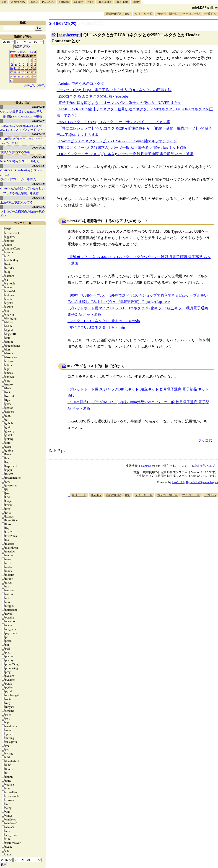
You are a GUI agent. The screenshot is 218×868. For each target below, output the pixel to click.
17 (11, 72)
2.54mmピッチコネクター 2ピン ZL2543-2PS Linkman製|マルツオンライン (118, 141)
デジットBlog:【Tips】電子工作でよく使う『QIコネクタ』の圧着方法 (115, 90)
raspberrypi (70, 35)
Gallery (79, 2)
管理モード (79, 495)
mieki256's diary (205, 8)
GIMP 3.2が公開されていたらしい (22, 188)
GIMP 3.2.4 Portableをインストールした (21, 172)
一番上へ (210, 495)
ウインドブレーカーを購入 (18, 179)
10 (11, 68)
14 (27, 68)
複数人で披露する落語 (15, 152)
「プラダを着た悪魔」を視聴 (19, 193)
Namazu (146, 466)
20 (23, 72)
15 (31, 68)
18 (15, 72)
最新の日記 (113, 14)
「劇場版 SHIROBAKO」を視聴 (21, 116)
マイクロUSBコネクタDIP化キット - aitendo (105, 321)
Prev (13, 52)
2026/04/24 (39, 184)
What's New (18, 2)
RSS (128, 14)
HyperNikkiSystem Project (202, 482)
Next (33, 52)
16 (35, 68)
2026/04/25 (39, 166)
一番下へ (210, 14)
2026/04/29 (39, 121)
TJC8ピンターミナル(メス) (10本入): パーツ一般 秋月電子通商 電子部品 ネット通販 (126, 154)
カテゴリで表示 (34, 86)
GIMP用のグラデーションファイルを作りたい (22, 141)
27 (23, 76)
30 (35, 76)
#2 (54, 35)
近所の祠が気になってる (17, 202)
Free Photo (122, 2)
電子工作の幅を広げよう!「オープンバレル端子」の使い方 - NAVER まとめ (120, 103)
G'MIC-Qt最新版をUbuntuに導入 (21, 112)
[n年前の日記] (91, 23)
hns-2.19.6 (178, 482)
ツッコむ (205, 440)
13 (23, 68)
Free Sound (104, 2)
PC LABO (48, 2)
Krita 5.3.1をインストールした (20, 161)
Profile (34, 2)
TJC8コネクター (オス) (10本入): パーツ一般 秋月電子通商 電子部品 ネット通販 (123, 147)
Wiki (90, 2)
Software (64, 2)
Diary (136, 2)
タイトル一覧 (144, 14)
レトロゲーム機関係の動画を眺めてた (22, 214)
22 (31, 72)
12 (19, 68)
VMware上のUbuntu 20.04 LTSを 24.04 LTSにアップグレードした (21, 128)
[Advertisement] (147, 533)
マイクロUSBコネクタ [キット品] (98, 327)
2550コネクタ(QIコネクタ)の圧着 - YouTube (93, 96)
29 (31, 76)
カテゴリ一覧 (23, 223)
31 (11, 81)
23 (35, 72)
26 (19, 76)
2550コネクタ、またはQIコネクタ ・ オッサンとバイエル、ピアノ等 (114, 122)
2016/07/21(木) (63, 23)
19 (19, 72)
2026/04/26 (39, 157)
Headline (96, 495)
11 (15, 68)
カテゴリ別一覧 (167, 14)
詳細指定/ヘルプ (204, 466)
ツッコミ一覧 (191, 14)
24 (11, 76)
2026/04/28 (39, 134)
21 (27, 72)
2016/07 (23, 52)
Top (4, 2)
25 (15, 76)
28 (27, 76)
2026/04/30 (39, 107)
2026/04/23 (39, 198)
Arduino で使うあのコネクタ (81, 84)
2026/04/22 (39, 207)
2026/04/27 (39, 147)
